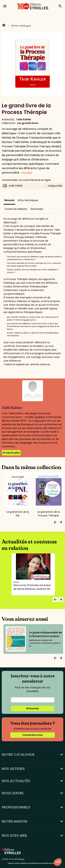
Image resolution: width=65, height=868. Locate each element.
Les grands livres (28, 123)
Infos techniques (28, 200)
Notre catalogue (21, 26)
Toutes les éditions (16, 209)
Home (4, 26)
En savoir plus (11, 453)
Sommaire (37, 209)
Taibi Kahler (24, 119)
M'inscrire (33, 708)
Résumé (9, 200)
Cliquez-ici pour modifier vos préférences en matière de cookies (32, 863)
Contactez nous (32, 735)
